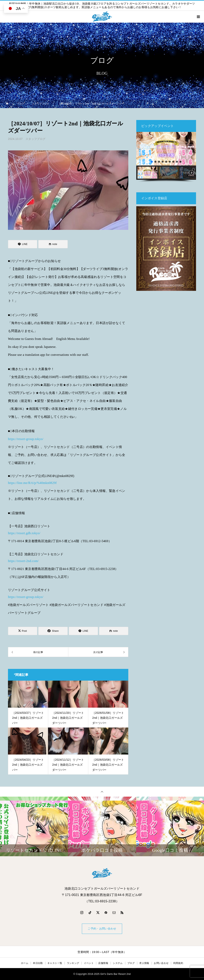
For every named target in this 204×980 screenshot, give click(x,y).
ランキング (73, 963)
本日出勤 (38, 963)
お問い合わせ (161, 963)
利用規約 (178, 963)
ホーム (25, 963)
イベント (89, 963)
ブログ (131, 963)
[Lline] (23, 244)
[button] (142, 149)
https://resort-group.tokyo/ (26, 439)
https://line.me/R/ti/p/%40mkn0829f (32, 483)
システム (118, 963)
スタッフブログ (35, 139)
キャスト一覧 (55, 963)
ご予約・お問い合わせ (102, 929)
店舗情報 (103, 963)
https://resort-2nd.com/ (23, 561)
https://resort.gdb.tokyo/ (24, 533)
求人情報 (144, 963)
